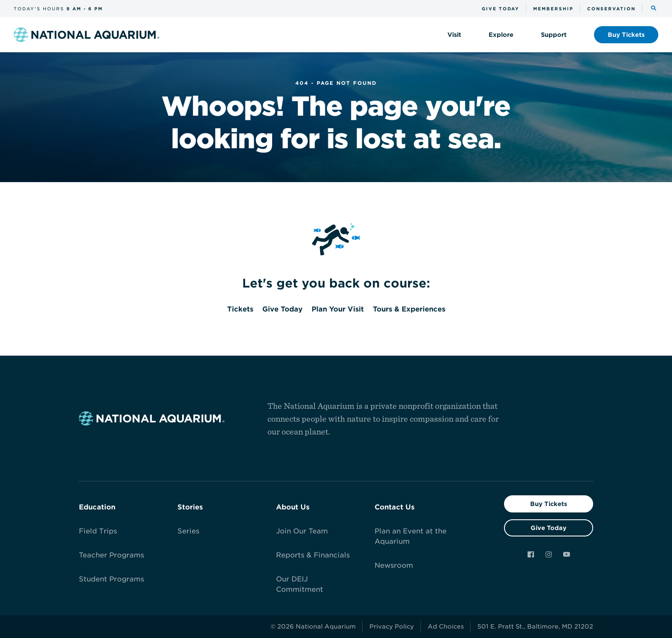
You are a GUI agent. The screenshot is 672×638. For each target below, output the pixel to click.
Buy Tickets (549, 504)
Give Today (549, 528)
